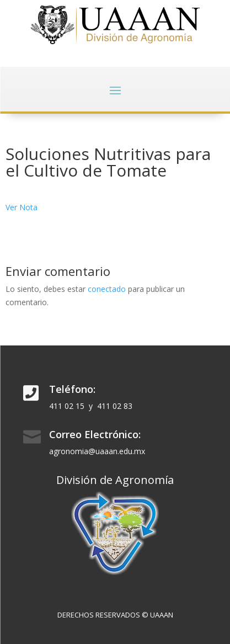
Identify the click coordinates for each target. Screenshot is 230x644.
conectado (107, 289)
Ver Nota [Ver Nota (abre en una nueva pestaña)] (22, 207)
